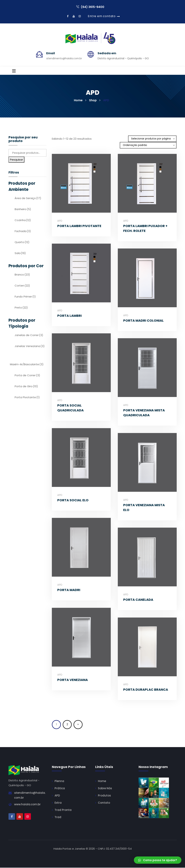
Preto (21, 308)
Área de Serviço (28, 198)
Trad (58, 817)
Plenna (59, 781)
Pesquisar (16, 160)
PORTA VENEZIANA (73, 680)
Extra (58, 803)
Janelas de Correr (29, 335)
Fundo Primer (25, 297)
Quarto (22, 242)
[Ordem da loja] (148, 146)
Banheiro (23, 209)
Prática (60, 789)
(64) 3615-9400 (90, 7)
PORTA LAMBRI (69, 316)
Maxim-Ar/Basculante (27, 364)
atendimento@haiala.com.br (64, 59)
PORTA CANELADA (138, 600)
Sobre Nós (105, 789)
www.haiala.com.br (27, 805)
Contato (104, 803)
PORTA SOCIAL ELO (73, 500)
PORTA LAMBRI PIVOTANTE (79, 226)
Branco (22, 275)
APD (60, 221)
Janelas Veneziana (30, 346)
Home (102, 781)
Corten (22, 286)
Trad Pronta (63, 810)
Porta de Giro (26, 386)
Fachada (23, 231)
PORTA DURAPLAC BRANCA (146, 690)
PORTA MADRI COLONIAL (143, 321)
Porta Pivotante (27, 397)
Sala (20, 253)
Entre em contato (102, 16)
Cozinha (23, 220)
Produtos (104, 796)
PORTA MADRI (69, 590)
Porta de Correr (27, 375)
